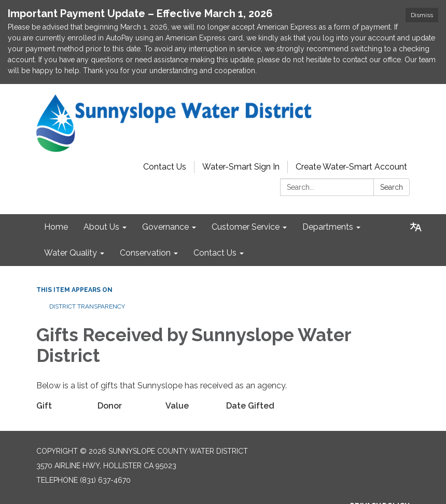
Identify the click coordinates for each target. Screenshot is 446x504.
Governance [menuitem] (165, 187)
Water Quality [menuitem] (71, 213)
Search (392, 147)
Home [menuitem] (56, 187)
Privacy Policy (380, 466)
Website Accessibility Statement (341, 495)
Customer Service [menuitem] (246, 187)
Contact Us (165, 127)
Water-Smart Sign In (241, 127)
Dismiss (422, 15)
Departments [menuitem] (328, 187)
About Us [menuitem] (101, 187)
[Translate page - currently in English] (416, 187)
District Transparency (87, 267)
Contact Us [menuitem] (215, 213)
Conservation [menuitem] (145, 213)
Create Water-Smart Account (351, 127)
